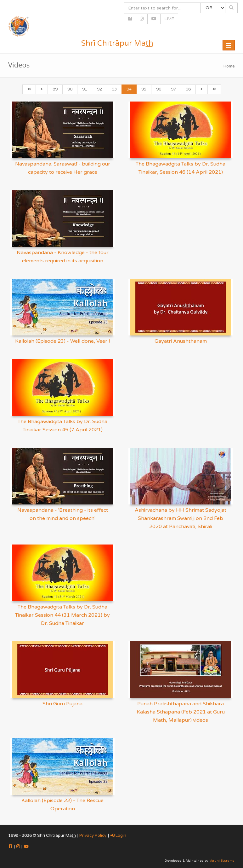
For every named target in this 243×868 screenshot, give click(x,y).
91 (85, 89)
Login (118, 836)
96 (159, 89)
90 (70, 89)
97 (173, 89)
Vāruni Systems (222, 861)
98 (188, 89)
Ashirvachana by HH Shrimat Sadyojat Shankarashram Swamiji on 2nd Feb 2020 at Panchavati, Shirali (181, 518)
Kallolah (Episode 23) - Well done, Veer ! (62, 341)
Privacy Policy (93, 836)
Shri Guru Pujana (62, 704)
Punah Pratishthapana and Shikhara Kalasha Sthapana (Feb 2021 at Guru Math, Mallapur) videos (181, 712)
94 (129, 89)
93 (114, 89)
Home (229, 66)
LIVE (169, 19)
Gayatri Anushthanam (181, 341)
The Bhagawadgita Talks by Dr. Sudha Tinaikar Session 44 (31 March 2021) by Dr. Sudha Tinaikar (62, 615)
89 (55, 89)
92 (99, 89)
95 (144, 89)
